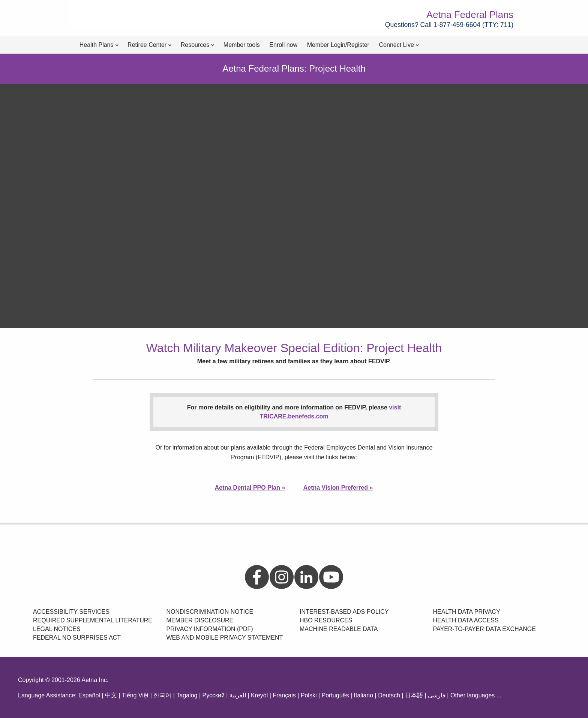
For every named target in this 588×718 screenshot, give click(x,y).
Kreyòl (259, 695)
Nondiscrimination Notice (210, 612)
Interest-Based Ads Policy (344, 612)
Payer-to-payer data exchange (484, 629)
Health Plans (97, 45)
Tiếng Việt (135, 695)
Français (284, 695)
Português (335, 695)
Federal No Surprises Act (77, 638)
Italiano (363, 695)
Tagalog (187, 695)
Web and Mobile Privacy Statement (225, 638)
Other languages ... (476, 695)
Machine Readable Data (339, 629)
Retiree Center (147, 45)
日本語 (414, 695)
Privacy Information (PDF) (210, 629)
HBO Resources (326, 620)
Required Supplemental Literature (93, 620)
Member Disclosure (200, 620)
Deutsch (389, 695)
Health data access (466, 620)
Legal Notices (57, 629)
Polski (309, 695)
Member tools (242, 45)
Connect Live (397, 45)
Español (89, 695)
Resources (195, 45)
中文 (111, 695)
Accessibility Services (71, 612)
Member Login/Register (338, 45)
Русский (213, 695)
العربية (238, 695)
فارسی (437, 695)
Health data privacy (467, 612)
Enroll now (283, 45)
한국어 (162, 695)
